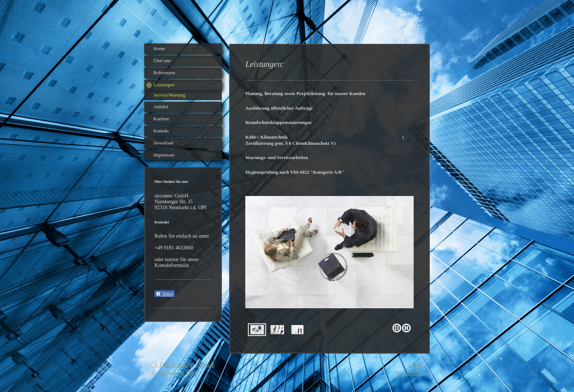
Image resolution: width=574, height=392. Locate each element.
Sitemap (205, 365)
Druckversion (172, 365)
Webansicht (409, 373)
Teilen (165, 294)
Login (415, 365)
